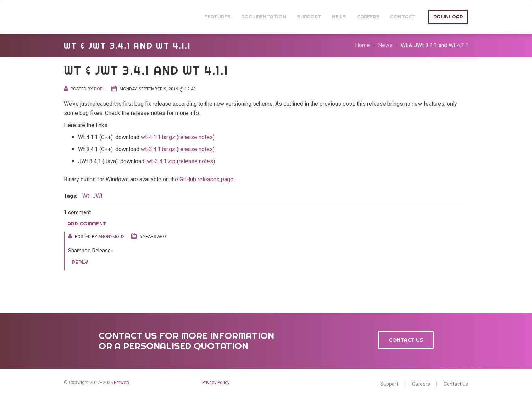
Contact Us (406, 340)
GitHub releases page (206, 179)
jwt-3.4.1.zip (161, 161)
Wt (77, 17)
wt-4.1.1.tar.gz (158, 137)
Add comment (87, 223)
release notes (196, 137)
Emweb (121, 382)
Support (389, 384)
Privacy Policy (216, 382)
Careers (421, 384)
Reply (80, 262)
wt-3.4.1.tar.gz (158, 149)
